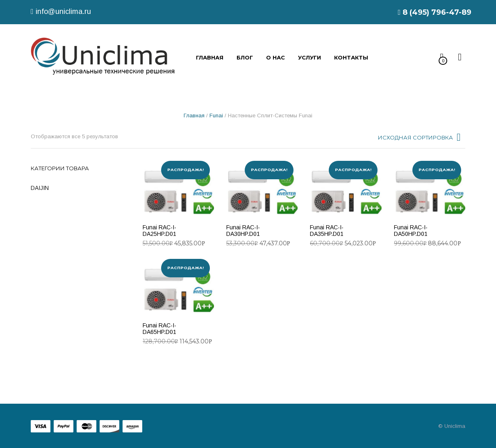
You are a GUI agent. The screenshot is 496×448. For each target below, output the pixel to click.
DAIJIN (40, 188)
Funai (216, 115)
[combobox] (420, 139)
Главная (194, 115)
